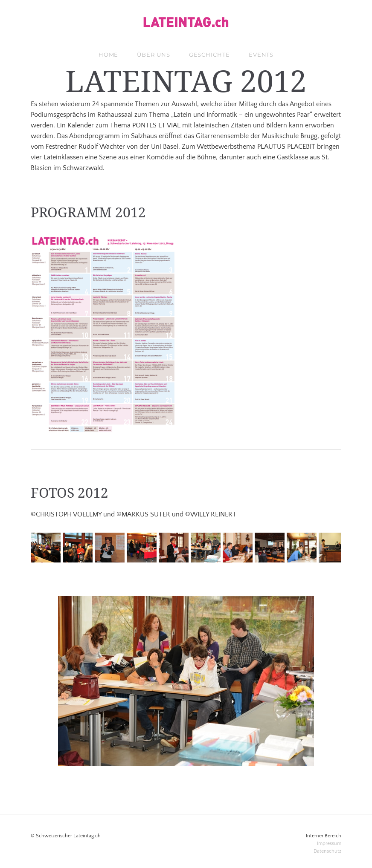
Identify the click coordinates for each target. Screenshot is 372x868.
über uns (153, 55)
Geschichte (209, 55)
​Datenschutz (327, 851)
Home (109, 55)
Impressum (329, 843)
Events (261, 55)
